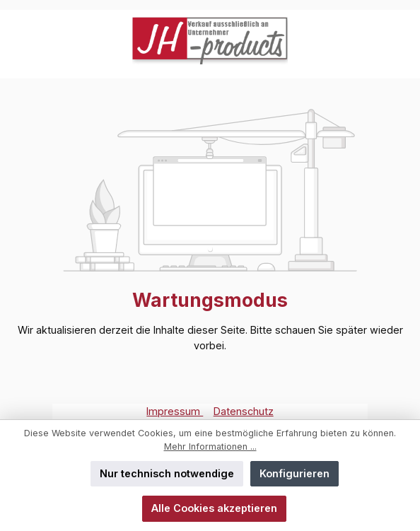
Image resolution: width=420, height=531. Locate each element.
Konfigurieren (294, 473)
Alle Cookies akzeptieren (214, 508)
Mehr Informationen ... (210, 447)
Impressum (175, 411)
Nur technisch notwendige (167, 473)
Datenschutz (244, 411)
